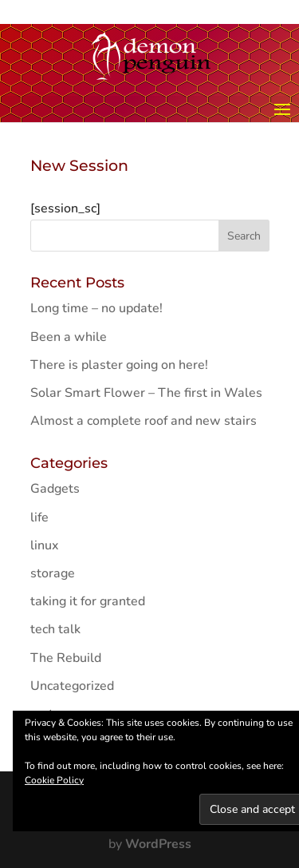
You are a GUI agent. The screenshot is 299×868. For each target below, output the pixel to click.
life (39, 517)
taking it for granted (88, 601)
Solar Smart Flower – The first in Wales (146, 393)
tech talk (55, 629)
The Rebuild (66, 658)
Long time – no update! (96, 308)
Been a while (69, 337)
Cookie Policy (54, 780)
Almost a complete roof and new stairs (144, 421)
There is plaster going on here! (119, 365)
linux (44, 545)
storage (53, 573)
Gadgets (55, 489)
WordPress (158, 844)
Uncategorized (72, 686)
